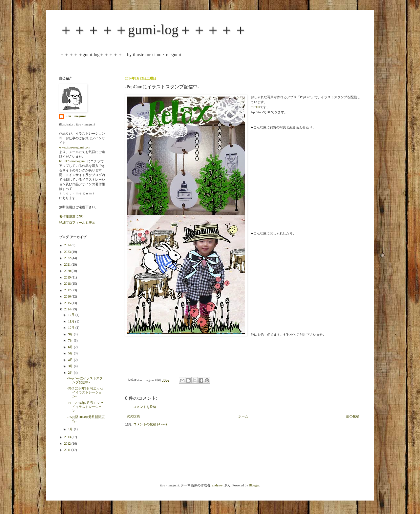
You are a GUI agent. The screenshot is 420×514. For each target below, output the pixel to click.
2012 (68, 444)
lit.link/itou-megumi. (73, 161)
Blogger (254, 485)
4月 (71, 360)
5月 (71, 353)
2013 (68, 437)
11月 (72, 321)
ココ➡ (255, 107)
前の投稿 (353, 416)
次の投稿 (133, 416)
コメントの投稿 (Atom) (150, 424)
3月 (71, 366)
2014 (68, 309)
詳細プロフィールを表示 (77, 223)
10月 (72, 328)
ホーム (243, 416)
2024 (68, 245)
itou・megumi (76, 116)
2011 (68, 450)
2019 (68, 277)
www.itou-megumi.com (75, 147)
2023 (68, 252)
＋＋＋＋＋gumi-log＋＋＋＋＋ (153, 30)
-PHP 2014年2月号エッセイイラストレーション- (85, 407)
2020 (68, 271)
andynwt (218, 485)
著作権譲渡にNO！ (73, 216)
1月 (71, 429)
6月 (71, 347)
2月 (71, 373)
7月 (71, 340)
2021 (68, 265)
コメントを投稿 (145, 407)
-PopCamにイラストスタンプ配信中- (85, 380)
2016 (68, 296)
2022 (68, 258)
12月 (72, 315)
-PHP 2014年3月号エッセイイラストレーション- (85, 392)
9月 (71, 334)
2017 (68, 290)
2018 (68, 284)
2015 (68, 303)
